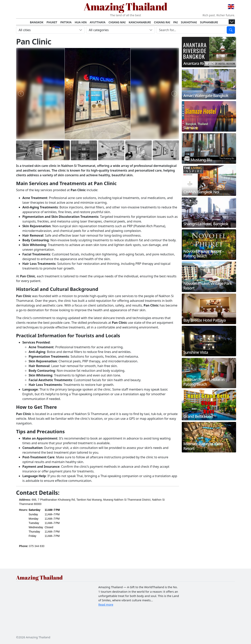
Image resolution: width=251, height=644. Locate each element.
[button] (44, 523)
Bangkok (37, 22)
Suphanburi (209, 22)
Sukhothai (189, 22)
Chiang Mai (117, 22)
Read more (106, 604)
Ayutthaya (98, 22)
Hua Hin (81, 22)
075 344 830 (37, 546)
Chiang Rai (162, 22)
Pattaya (66, 22)
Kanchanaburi (140, 22)
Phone (23, 546)
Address (25, 500)
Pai (176, 22)
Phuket (52, 22)
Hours (23, 510)
